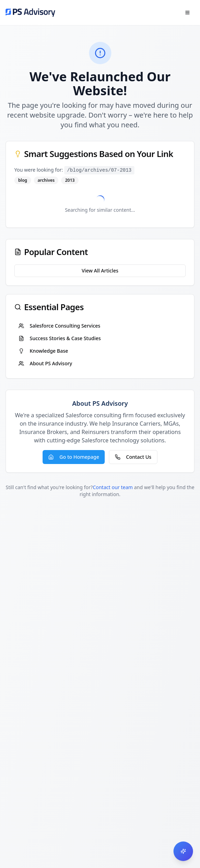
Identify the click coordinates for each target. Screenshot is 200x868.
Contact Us (133, 457)
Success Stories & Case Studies (60, 338)
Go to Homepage (74, 457)
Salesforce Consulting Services (59, 326)
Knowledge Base (43, 351)
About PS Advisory (45, 363)
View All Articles (100, 271)
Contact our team (113, 487)
